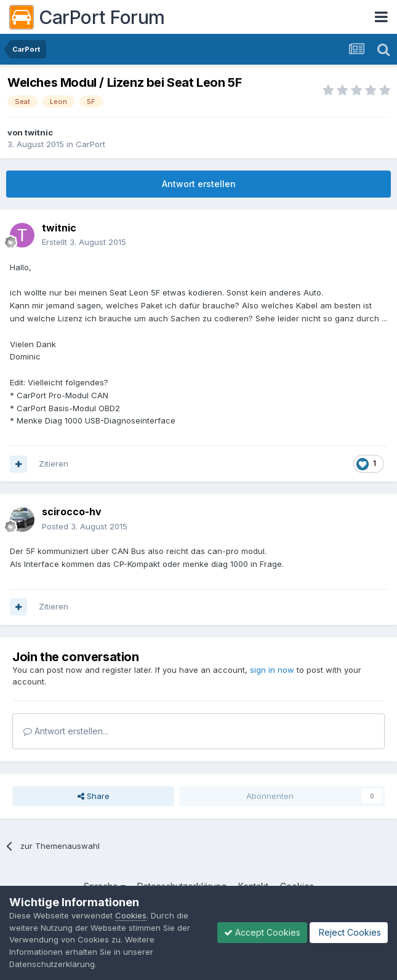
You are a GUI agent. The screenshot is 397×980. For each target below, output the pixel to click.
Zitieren (54, 464)
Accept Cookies (262, 932)
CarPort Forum (87, 17)
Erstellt (84, 242)
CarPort (90, 144)
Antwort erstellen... (66, 731)
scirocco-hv (72, 512)
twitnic (39, 132)
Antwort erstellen (199, 184)
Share (94, 796)
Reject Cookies (349, 932)
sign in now (272, 670)
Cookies (131, 915)
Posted (85, 526)
